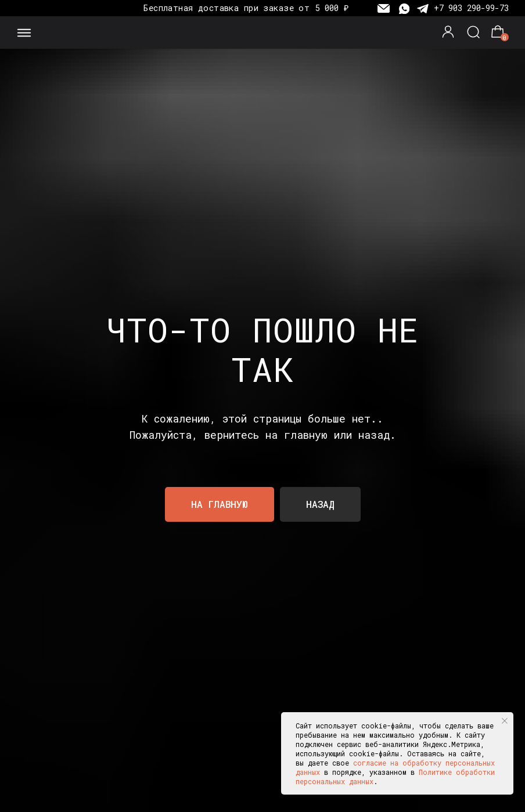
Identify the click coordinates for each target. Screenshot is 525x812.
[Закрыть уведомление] (505, 721)
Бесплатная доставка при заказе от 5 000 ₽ (246, 8)
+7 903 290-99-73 (471, 8)
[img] (263, 33)
